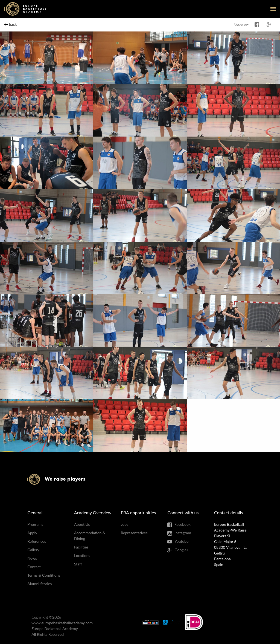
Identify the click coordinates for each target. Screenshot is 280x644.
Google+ (182, 550)
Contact (34, 567)
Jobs (125, 524)
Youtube (181, 541)
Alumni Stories (40, 584)
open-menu (273, 9)
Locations (82, 555)
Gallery (33, 550)
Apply (32, 533)
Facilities (81, 547)
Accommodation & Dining (90, 536)
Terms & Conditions (44, 575)
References (37, 541)
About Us (82, 524)
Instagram (183, 533)
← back (10, 24)
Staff (78, 564)
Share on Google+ (269, 25)
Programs (35, 524)
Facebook (183, 524)
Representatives (134, 533)
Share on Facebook (257, 25)
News (32, 558)
